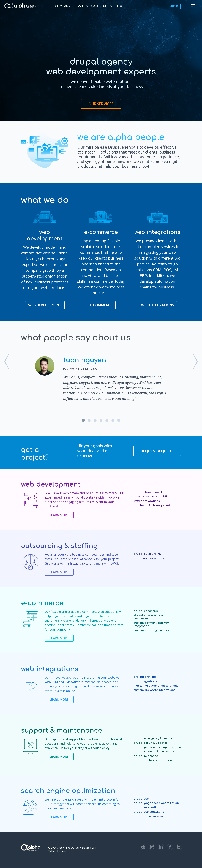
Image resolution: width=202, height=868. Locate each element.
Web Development (45, 305)
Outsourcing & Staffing (59, 546)
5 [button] (107, 420)
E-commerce (42, 603)
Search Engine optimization (68, 791)
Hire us (174, 6)
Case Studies (101, 6)
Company (63, 6)
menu (193, 6)
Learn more (59, 515)
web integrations (157, 305)
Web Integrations (50, 669)
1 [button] (83, 420)
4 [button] (101, 420)
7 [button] (119, 420)
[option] (101, 378)
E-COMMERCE (101, 305)
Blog (119, 6)
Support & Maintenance (62, 730)
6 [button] (113, 420)
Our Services (101, 104)
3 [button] (95, 420)
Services (81, 6)
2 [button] (89, 420)
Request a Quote (157, 451)
